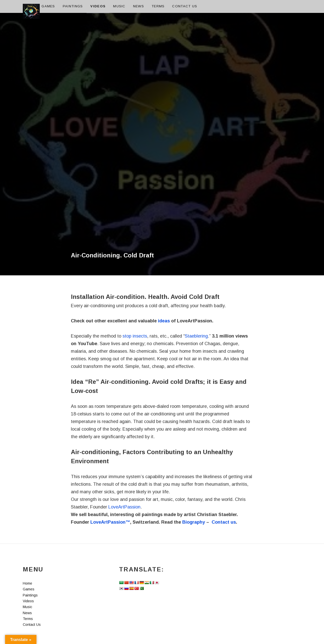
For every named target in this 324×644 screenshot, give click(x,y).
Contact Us (185, 6)
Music (119, 6)
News (139, 6)
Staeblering (196, 336)
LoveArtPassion (124, 507)
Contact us (224, 522)
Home (28, 6)
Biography (194, 522)
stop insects (135, 336)
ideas (164, 321)
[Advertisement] (162, 94)
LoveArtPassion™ (110, 522)
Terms (158, 6)
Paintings (73, 6)
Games (48, 6)
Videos (98, 6)
